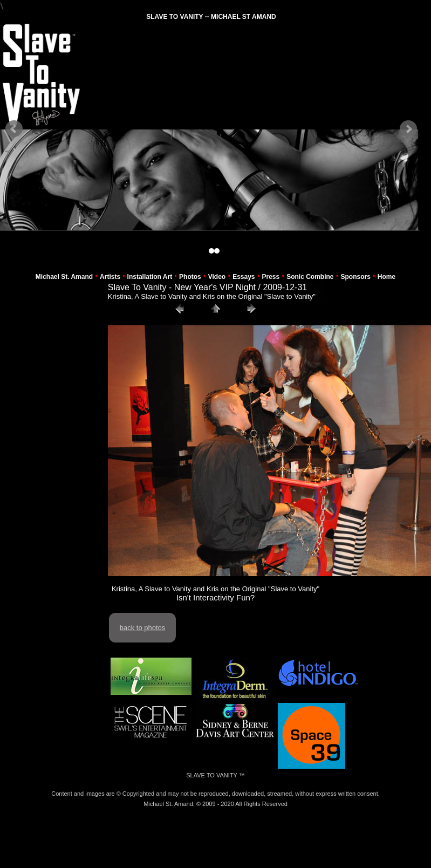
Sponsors (356, 277)
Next (408, 129)
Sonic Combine (310, 277)
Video (217, 277)
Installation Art (150, 277)
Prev (14, 129)
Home (386, 277)
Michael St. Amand (64, 277)
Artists (110, 277)
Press (271, 277)
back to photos (143, 628)
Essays (244, 277)
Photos (190, 277)
